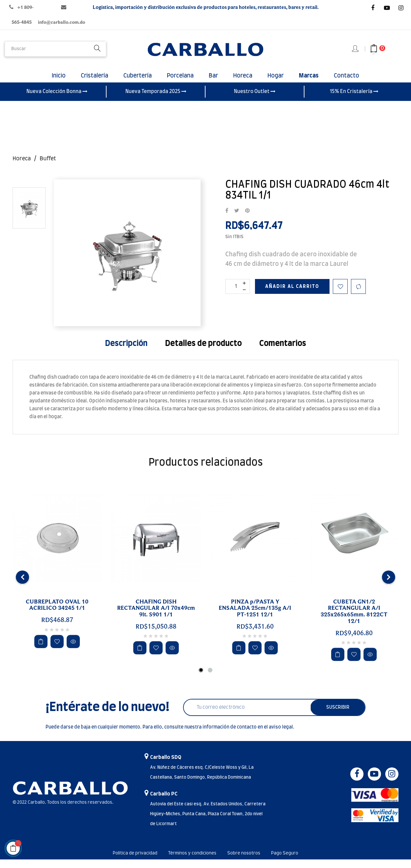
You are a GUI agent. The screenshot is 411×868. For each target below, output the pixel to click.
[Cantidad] (238, 295)
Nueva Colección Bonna (57, 100)
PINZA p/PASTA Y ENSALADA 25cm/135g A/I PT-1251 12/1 (255, 617)
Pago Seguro (300, 862)
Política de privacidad (123, 862)
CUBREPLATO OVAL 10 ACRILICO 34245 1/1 (57, 613)
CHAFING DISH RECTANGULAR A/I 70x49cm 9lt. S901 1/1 (156, 617)
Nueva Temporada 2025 (156, 100)
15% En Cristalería (354, 100)
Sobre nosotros (252, 862)
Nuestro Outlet (255, 100)
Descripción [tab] (126, 352)
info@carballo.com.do (62, 22)
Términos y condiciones (191, 862)
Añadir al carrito (292, 295)
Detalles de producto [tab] (203, 352)
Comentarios (283, 352)
